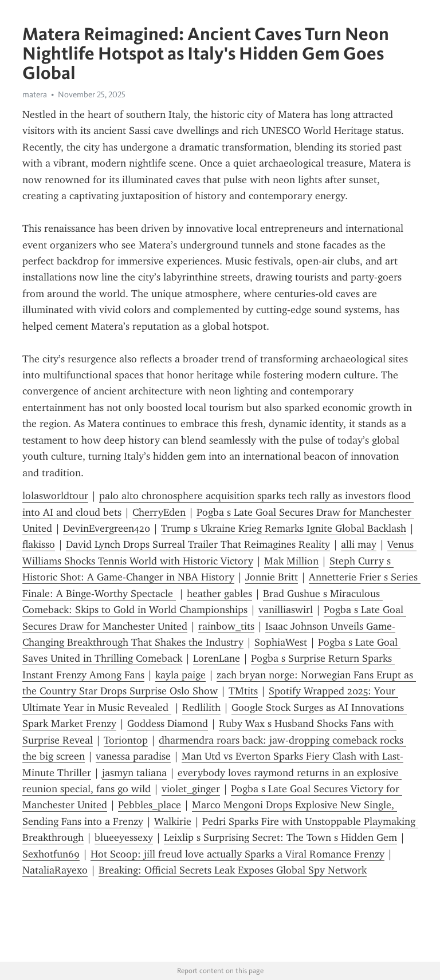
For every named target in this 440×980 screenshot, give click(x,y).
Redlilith (201, 708)
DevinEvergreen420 (107, 528)
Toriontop (126, 740)
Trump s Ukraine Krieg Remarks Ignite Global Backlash (284, 528)
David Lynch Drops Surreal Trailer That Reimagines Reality (198, 544)
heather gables (219, 594)
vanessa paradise (133, 756)
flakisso (39, 544)
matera (35, 94)
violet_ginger (191, 789)
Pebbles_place (150, 805)
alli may (359, 544)
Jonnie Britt (272, 577)
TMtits (243, 691)
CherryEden (159, 512)
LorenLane (217, 658)
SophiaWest (281, 642)
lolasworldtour (55, 496)
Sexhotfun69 (51, 854)
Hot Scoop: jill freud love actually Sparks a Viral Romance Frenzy (237, 854)
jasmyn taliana (134, 773)
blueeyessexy (124, 837)
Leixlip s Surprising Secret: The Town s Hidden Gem (280, 837)
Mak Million (291, 561)
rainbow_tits (226, 626)
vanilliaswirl (286, 610)
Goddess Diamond (168, 724)
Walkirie (173, 821)
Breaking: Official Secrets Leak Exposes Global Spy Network (233, 870)
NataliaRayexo (55, 870)
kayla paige (180, 675)
